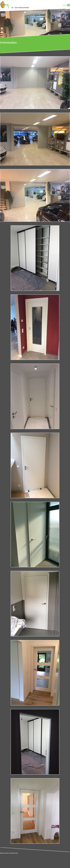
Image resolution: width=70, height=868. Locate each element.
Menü (65, 5)
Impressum (14, 853)
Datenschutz (4, 853)
